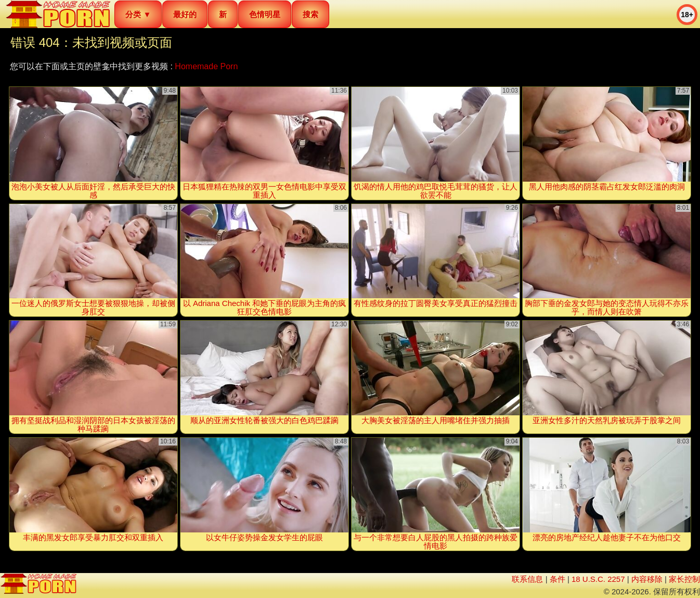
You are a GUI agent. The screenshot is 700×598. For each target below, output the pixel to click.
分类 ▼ (138, 14)
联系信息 (527, 579)
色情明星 (265, 14)
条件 (558, 579)
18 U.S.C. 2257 (598, 579)
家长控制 (684, 579)
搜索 (310, 14)
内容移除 (647, 579)
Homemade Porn (206, 66)
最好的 (185, 14)
